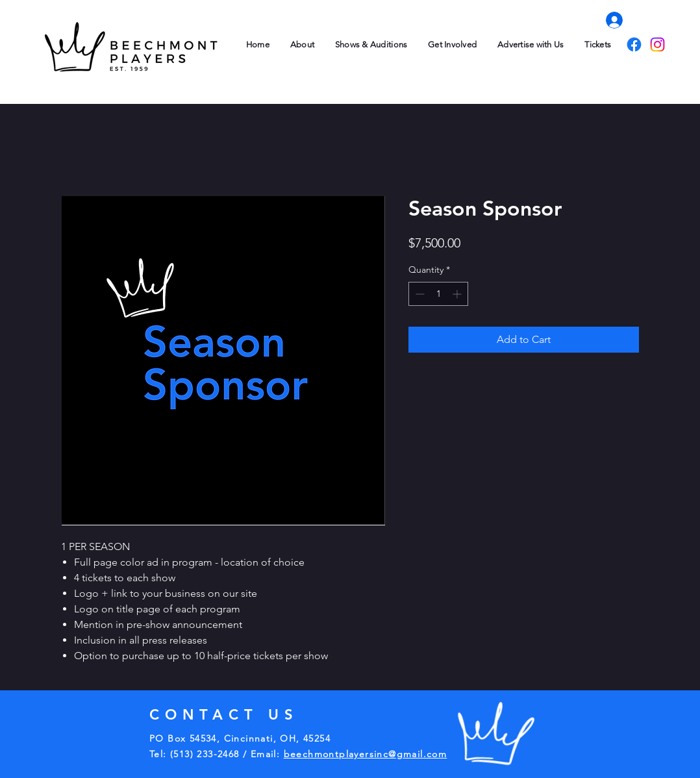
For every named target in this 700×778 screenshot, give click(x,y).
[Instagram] (657, 44)
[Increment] (458, 294)
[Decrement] (419, 294)
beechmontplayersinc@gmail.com (366, 754)
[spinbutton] (438, 294)
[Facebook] (634, 44)
